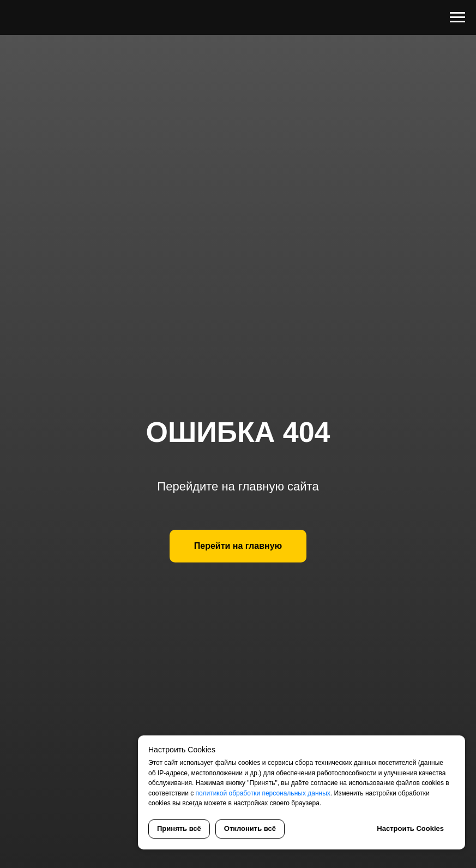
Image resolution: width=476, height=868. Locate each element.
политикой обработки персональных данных (263, 793)
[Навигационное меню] (457, 17)
